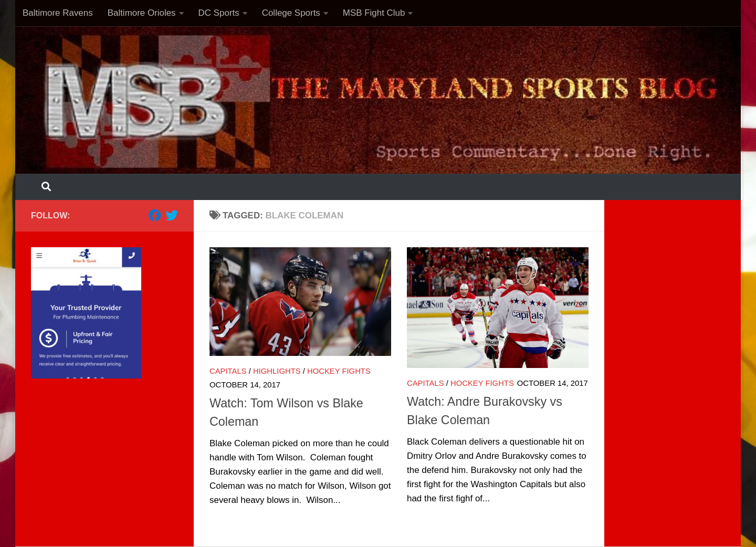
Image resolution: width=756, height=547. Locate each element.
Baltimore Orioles (142, 13)
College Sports (291, 13)
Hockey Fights (339, 371)
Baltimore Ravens (58, 13)
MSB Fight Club (374, 13)
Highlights (277, 371)
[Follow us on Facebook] (155, 215)
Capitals (228, 371)
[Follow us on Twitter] (172, 215)
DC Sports (219, 13)
